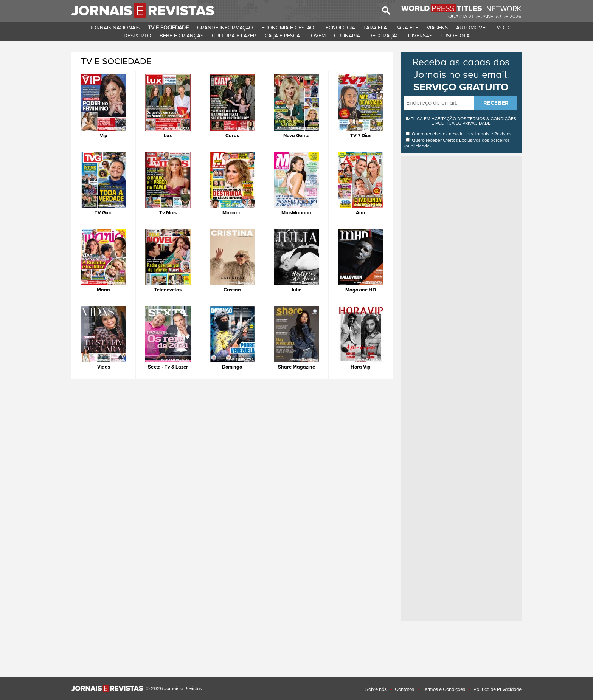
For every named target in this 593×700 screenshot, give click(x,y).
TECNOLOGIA (339, 28)
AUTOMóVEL (472, 28)
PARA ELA (375, 28)
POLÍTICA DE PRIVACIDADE (463, 123)
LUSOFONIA (455, 36)
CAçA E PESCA (282, 36)
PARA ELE (407, 28)
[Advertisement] (461, 272)
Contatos (404, 689)
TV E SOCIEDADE (168, 28)
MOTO (504, 28)
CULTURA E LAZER (234, 36)
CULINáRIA (347, 36)
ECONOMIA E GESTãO (288, 28)
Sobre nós (376, 689)
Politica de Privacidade (498, 689)
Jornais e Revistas (493, 134)
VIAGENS (437, 28)
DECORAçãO (384, 36)
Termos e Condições (444, 689)
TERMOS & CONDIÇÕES (492, 119)
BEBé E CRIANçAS (182, 36)
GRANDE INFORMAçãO (225, 28)
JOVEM (317, 36)
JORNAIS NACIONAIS (115, 28)
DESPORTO (137, 36)
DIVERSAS (420, 36)
